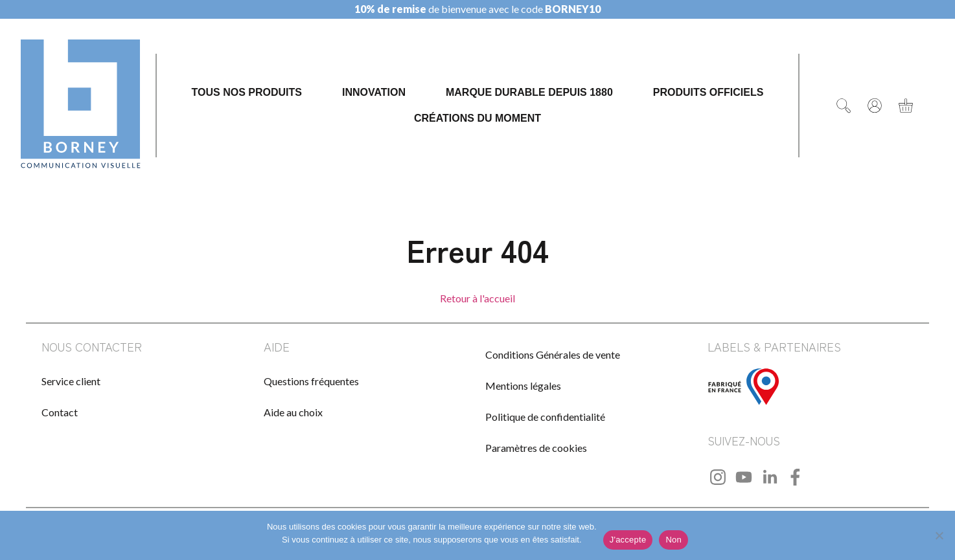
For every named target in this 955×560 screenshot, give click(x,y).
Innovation (374, 92)
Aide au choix (293, 412)
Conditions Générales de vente (553, 354)
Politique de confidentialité (545, 417)
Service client (71, 381)
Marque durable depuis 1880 (529, 92)
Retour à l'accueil (477, 298)
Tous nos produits (247, 92)
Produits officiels (708, 92)
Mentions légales (523, 386)
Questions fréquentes (311, 381)
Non (673, 540)
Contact (60, 412)
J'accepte (628, 540)
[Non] (939, 535)
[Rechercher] (844, 106)
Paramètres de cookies (536, 448)
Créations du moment (477, 118)
